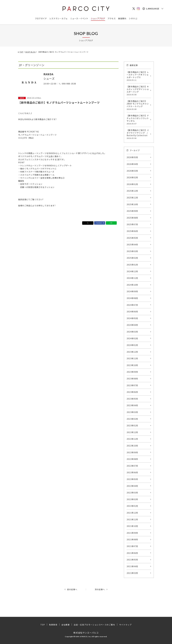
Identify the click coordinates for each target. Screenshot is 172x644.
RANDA (48, 74)
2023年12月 (132, 352)
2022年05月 (132, 479)
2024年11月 (132, 278)
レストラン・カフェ (59, 18)
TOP (43, 625)
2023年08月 (132, 379)
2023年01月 (132, 425)
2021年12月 (132, 513)
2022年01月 (132, 506)
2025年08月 (132, 218)
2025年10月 (132, 204)
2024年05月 (132, 318)
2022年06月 (132, 472)
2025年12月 (132, 191)
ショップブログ (98, 18)
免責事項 (53, 625)
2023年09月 (132, 372)
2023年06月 (132, 392)
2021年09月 (132, 533)
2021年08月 (132, 539)
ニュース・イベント (79, 18)
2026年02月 (132, 177)
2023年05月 (132, 399)
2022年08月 (132, 459)
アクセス (112, 18)
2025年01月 (132, 265)
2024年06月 (132, 312)
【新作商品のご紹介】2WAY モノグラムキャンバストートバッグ (138, 105)
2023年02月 (132, 419)
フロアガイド (41, 18)
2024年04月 (132, 325)
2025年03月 (132, 251)
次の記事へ (100, 589)
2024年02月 (132, 338)
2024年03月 (132, 332)
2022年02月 (132, 499)
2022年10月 (132, 446)
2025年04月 (132, 244)
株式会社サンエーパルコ (86, 633)
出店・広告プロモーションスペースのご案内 (94, 625)
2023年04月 (132, 405)
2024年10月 (132, 285)
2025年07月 (132, 224)
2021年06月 (132, 553)
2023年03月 (132, 412)
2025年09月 (132, 211)
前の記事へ (72, 589)
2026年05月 (132, 157)
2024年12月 (132, 271)
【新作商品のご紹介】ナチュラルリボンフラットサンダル (138, 120)
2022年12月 (132, 432)
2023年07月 (132, 385)
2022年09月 (132, 452)
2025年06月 (132, 231)
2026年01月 (132, 184)
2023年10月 (132, 365)
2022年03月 (132, 493)
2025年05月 (132, 238)
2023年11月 (132, 358)
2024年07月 (132, 305)
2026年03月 (132, 171)
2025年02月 (132, 258)
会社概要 (66, 625)
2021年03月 (132, 573)
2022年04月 (132, 486)
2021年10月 (132, 526)
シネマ (132, 18)
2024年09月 (132, 291)
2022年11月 (132, 439)
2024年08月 (132, 298)
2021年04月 (132, 566)
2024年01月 (132, 345)
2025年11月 (132, 198)
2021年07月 (132, 546)
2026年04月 (132, 164)
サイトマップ (125, 625)
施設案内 (122, 18)
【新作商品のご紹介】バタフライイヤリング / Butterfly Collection (138, 134)
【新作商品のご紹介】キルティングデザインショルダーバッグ (138, 91)
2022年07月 (132, 466)
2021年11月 (132, 519)
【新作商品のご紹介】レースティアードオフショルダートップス (138, 76)
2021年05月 (132, 560)
